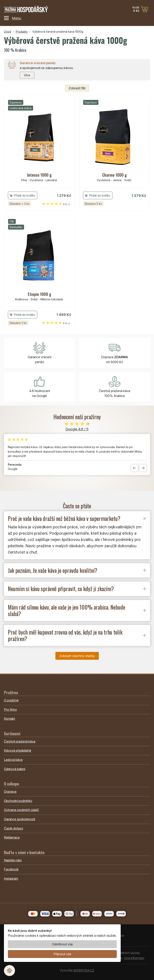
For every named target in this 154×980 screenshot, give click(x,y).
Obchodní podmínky (18, 801)
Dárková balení (15, 769)
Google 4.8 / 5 (77, 429)
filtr (77, 88)
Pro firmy (10, 710)
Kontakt (9, 719)
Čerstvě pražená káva (20, 741)
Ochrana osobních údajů (21, 810)
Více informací (134, 958)
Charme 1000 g (114, 175)
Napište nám (13, 860)
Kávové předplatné (18, 750)
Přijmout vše (62, 954)
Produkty (22, 32)
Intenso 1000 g (39, 175)
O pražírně (11, 700)
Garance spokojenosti (20, 819)
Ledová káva (13, 760)
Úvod (7, 32)
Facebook (11, 869)
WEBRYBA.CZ (84, 970)
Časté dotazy (14, 828)
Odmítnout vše (62, 944)
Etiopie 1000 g (40, 294)
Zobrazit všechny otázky (77, 656)
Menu (13, 18)
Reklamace (12, 837)
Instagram (11, 878)
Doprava (10, 792)
